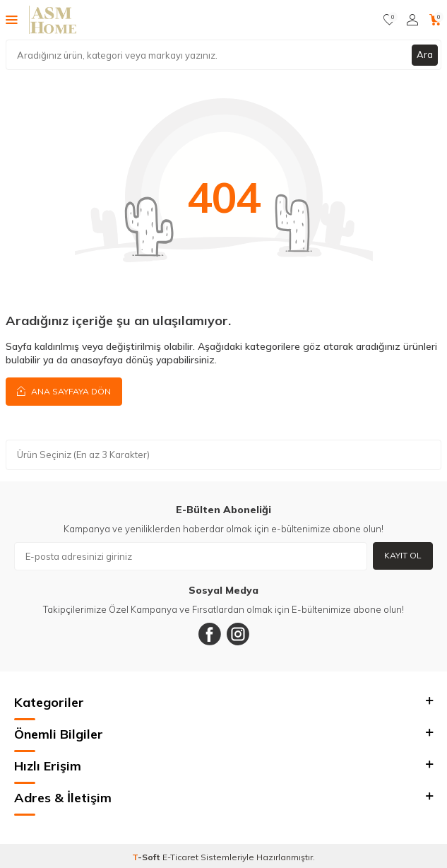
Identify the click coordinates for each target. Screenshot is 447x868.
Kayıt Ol (403, 555)
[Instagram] (238, 634)
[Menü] (12, 19)
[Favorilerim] (389, 20)
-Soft (147, 857)
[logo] (53, 20)
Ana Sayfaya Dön (64, 391)
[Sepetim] (435, 20)
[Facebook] (210, 634)
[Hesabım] (412, 20)
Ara (425, 54)
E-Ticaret (180, 857)
